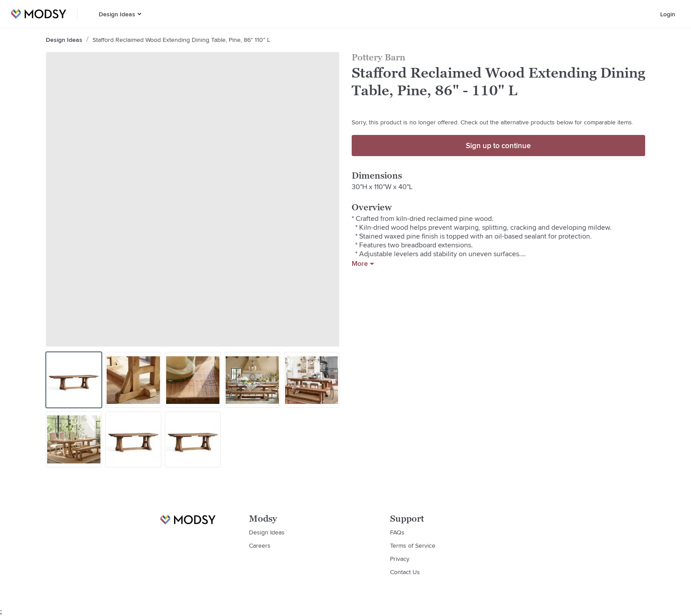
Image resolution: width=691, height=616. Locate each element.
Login (668, 14)
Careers (260, 545)
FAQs (397, 532)
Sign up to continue (498, 146)
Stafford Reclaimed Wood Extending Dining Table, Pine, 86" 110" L (181, 40)
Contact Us (405, 572)
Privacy (400, 559)
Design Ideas (117, 14)
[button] (139, 14)
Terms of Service (413, 545)
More (363, 264)
